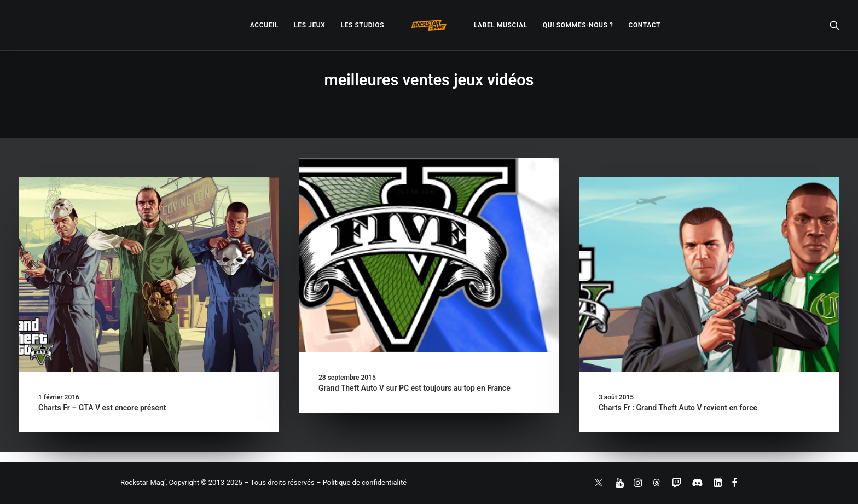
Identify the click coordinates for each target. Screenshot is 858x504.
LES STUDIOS (362, 25)
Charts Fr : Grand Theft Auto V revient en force (678, 408)
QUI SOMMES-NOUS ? (578, 25)
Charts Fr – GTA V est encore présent (102, 408)
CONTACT (645, 25)
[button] (834, 25)
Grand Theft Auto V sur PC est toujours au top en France (414, 388)
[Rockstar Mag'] (429, 25)
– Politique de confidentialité (361, 482)
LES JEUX (309, 25)
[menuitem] (264, 25)
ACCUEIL (264, 25)
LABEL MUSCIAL (501, 25)
